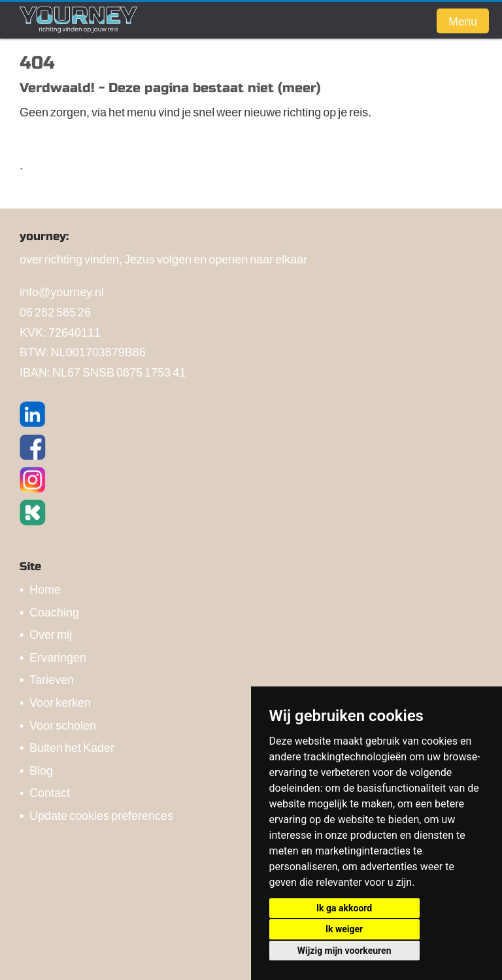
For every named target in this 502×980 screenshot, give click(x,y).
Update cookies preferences (101, 815)
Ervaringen (58, 657)
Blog (41, 770)
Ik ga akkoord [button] (344, 908)
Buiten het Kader (72, 747)
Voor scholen (63, 725)
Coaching (54, 612)
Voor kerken (60, 702)
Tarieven (52, 679)
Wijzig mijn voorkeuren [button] (344, 951)
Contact (50, 792)
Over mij (51, 634)
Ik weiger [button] (344, 929)
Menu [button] (463, 21)
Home (45, 589)
